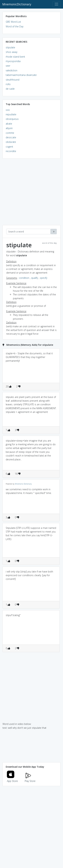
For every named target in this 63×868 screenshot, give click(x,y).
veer (8, 66)
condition (24, 278)
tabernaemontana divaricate (21, 75)
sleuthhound (13, 80)
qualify (35, 278)
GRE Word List (13, 22)
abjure (9, 128)
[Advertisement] (32, 194)
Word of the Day (15, 26)
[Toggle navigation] (57, 4)
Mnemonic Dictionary (23, 484)
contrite (10, 133)
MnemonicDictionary (17, 4)
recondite (11, 151)
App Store (12, 779)
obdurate (11, 142)
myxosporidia (13, 61)
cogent (9, 147)
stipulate (10, 47)
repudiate (11, 114)
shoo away (12, 52)
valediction (12, 70)
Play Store (30, 779)
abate (9, 124)
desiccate (11, 137)
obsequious (12, 119)
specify (44, 278)
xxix (8, 110)
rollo (8, 84)
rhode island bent (15, 57)
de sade (10, 89)
